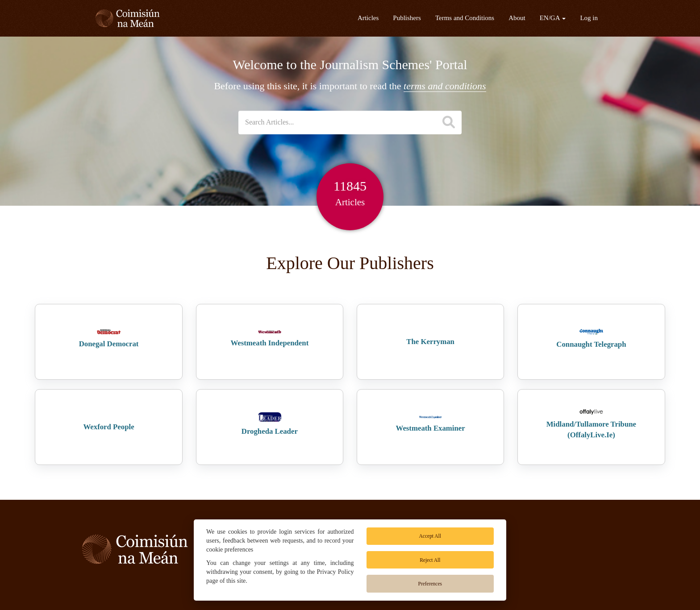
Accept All (430, 536)
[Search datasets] (350, 122)
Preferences (430, 584)
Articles (368, 18)
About (517, 18)
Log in (589, 18)
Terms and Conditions (465, 18)
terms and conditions (445, 86)
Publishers (407, 18)
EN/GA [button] (553, 18)
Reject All (430, 560)
